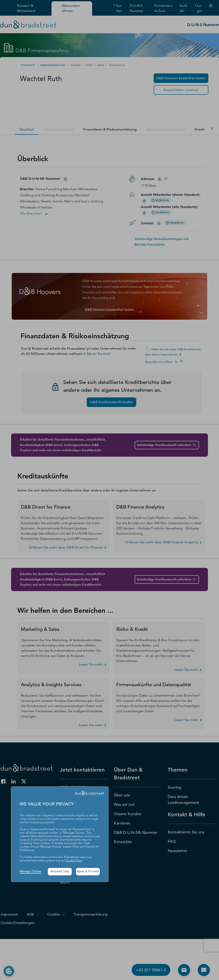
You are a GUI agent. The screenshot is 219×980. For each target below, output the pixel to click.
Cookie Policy (74, 861)
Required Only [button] (60, 872)
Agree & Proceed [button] (88, 872)
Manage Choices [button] (30, 872)
